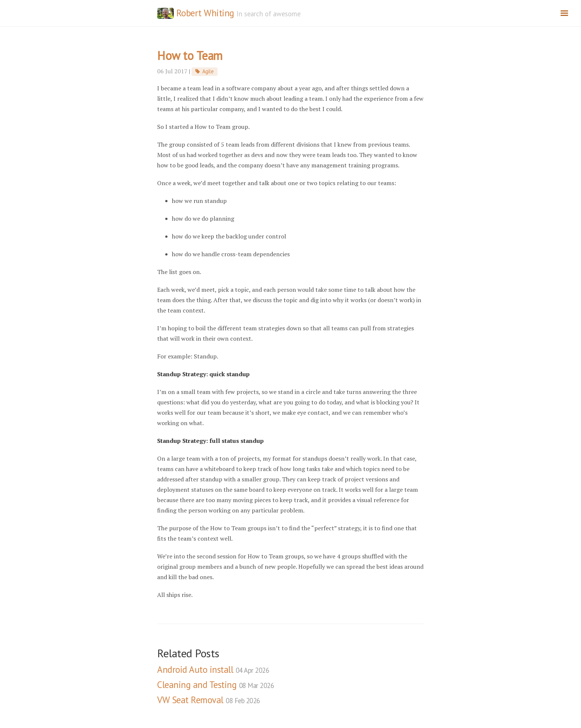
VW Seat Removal (209, 700)
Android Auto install (213, 669)
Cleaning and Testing (215, 685)
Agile (208, 71)
